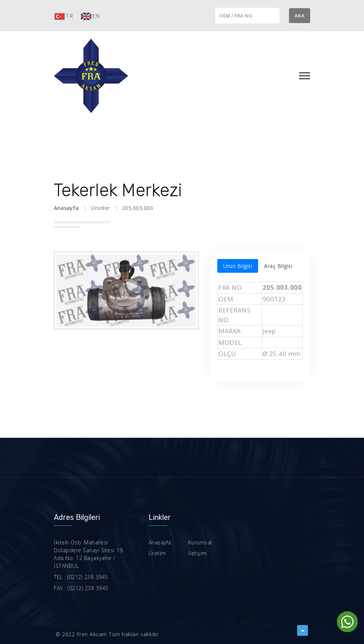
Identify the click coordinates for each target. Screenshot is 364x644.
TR (63, 16)
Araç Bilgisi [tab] (278, 266)
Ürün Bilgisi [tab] (238, 266)
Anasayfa (66, 208)
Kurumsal (194, 542)
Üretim (153, 553)
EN (90, 16)
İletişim (191, 553)
